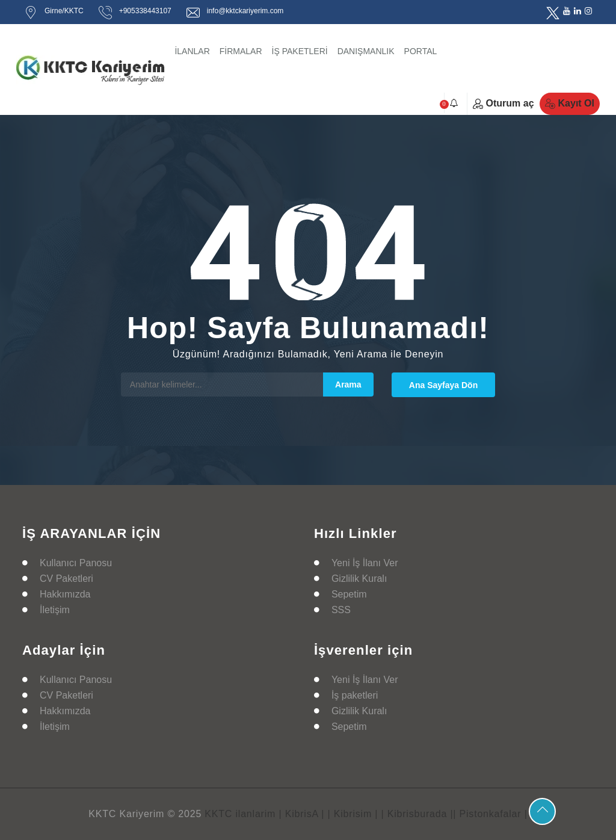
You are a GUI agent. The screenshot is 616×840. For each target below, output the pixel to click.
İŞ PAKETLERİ (300, 51)
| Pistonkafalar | (490, 814)
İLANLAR (192, 51)
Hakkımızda (65, 594)
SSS (341, 610)
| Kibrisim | (353, 814)
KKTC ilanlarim (240, 814)
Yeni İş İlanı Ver (365, 563)
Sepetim (349, 594)
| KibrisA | (301, 814)
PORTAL (421, 51)
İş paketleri (355, 695)
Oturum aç (504, 103)
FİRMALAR (241, 51)
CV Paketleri (66, 579)
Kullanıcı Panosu (76, 563)
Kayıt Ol (570, 103)
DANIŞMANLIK (366, 51)
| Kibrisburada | (417, 814)
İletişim (55, 610)
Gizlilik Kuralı (359, 579)
